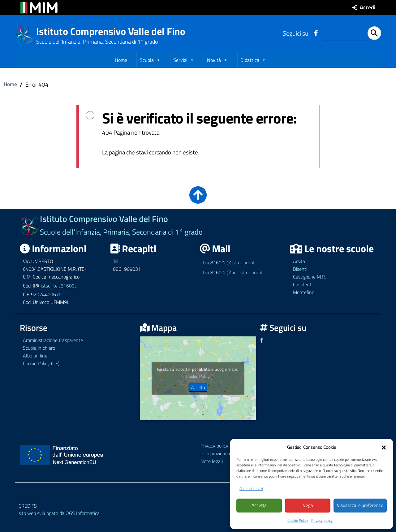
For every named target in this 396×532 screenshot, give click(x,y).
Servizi (184, 62)
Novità (217, 62)
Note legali (212, 461)
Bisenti (300, 269)
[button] (384, 447)
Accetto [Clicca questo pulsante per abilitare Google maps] (198, 387)
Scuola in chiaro (39, 348)
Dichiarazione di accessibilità (229, 453)
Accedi (368, 7)
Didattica (253, 62)
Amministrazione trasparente (53, 340)
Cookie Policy (298, 520)
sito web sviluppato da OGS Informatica (59, 513)
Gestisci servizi (251, 489)
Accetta (259, 506)
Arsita (299, 261)
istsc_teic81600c (59, 285)
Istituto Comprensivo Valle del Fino (111, 31)
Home (121, 62)
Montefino (304, 292)
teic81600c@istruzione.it (229, 262)
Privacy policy (322, 520)
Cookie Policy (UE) (41, 363)
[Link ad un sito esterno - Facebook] (316, 33)
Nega (308, 506)
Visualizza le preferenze (360, 506)
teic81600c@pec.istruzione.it (233, 272)
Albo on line (35, 355)
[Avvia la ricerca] (374, 33)
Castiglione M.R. (309, 276)
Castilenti (303, 284)
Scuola (150, 62)
